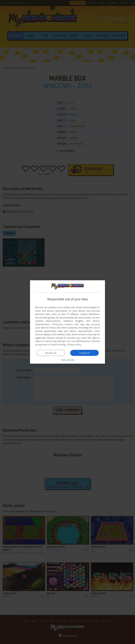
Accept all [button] (85, 353)
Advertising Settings (55, 341)
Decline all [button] (51, 353)
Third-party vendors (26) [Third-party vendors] (65, 324)
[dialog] (67, 322)
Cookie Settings (58, 344)
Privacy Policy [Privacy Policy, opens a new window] (74, 344)
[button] (67, 360)
